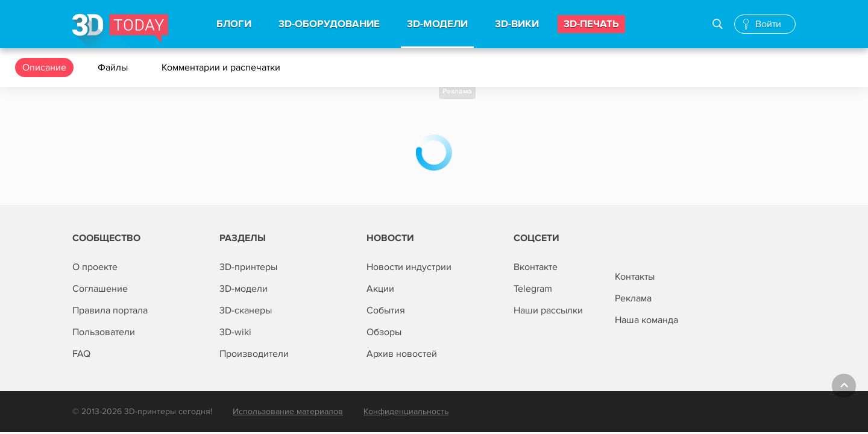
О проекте (95, 267)
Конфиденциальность (406, 411)
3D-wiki (235, 332)
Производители (254, 354)
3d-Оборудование (329, 24)
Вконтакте (536, 267)
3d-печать (591, 24)
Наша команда (646, 320)
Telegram (533, 289)
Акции (380, 289)
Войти (768, 24)
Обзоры (384, 332)
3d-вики (517, 24)
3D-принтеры (248, 267)
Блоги (234, 24)
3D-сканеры (246, 310)
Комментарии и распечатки (222, 68)
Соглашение (100, 289)
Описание (44, 68)
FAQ (81, 354)
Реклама (457, 91)
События (386, 310)
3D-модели (244, 289)
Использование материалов (288, 411)
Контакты (635, 277)
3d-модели (437, 24)
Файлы (114, 68)
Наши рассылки (548, 310)
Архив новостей (402, 354)
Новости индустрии (409, 267)
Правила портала (110, 310)
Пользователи (104, 332)
